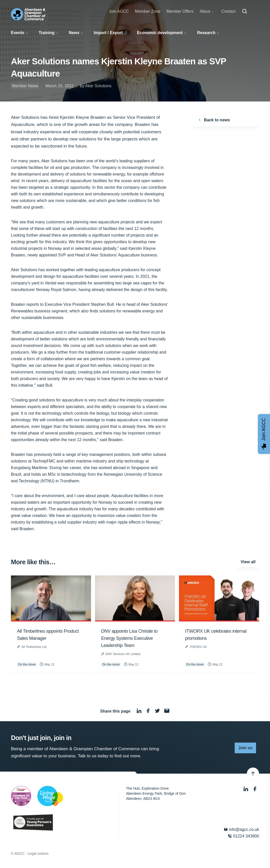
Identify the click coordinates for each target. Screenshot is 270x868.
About (205, 11)
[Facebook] (255, 789)
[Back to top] (253, 774)
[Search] (245, 11)
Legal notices (38, 853)
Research (206, 33)
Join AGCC (119, 11)
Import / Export (108, 33)
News (74, 33)
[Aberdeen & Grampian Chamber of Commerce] (28, 14)
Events (18, 33)
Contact (228, 11)
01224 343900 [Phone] (243, 836)
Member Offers (180, 11)
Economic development (160, 33)
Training (47, 33)
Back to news (213, 120)
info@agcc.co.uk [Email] (241, 829)
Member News (25, 86)
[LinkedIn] (246, 789)
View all (248, 562)
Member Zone (148, 11)
